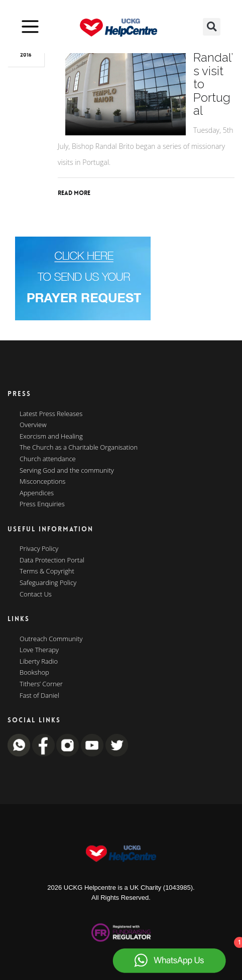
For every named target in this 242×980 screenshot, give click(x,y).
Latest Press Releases (51, 414)
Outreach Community (51, 639)
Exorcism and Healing (51, 437)
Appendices (37, 493)
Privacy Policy (39, 549)
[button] (212, 27)
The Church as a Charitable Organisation (79, 448)
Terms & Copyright (47, 571)
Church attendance (48, 459)
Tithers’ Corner (41, 684)
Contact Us (36, 595)
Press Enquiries (42, 504)
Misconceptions (42, 482)
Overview (33, 425)
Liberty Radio (39, 662)
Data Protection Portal (52, 560)
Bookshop (34, 673)
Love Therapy (39, 650)
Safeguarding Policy (48, 583)
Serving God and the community (67, 471)
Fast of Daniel (39, 696)
